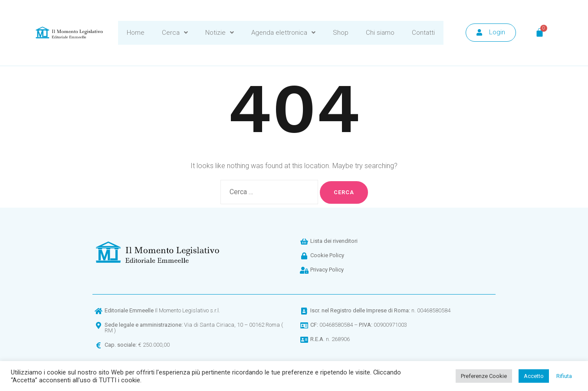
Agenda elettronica (283, 33)
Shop (341, 33)
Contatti (423, 33)
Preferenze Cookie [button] (484, 376)
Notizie (220, 33)
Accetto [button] (534, 376)
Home (136, 33)
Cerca (175, 33)
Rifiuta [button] (564, 376)
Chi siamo (380, 33)
